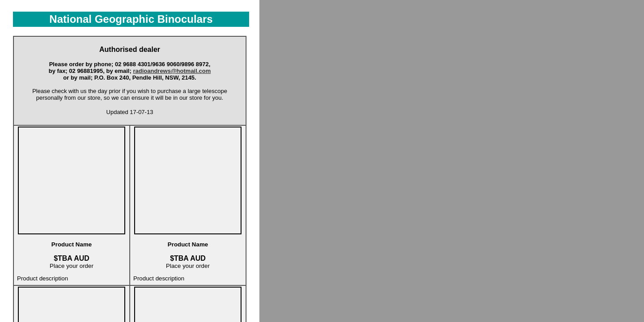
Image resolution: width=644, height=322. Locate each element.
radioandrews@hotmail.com (172, 71)
